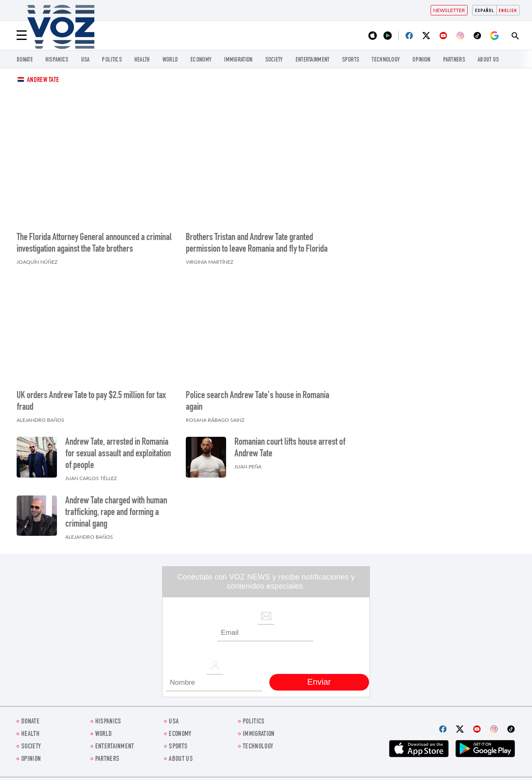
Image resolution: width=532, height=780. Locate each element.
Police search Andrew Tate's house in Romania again (257, 402)
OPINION (421, 60)
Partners (454, 60)
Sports (351, 60)
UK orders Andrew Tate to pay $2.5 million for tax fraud (91, 402)
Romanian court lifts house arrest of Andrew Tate (290, 448)
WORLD (170, 60)
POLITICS (112, 60)
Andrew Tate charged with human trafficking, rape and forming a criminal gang (116, 513)
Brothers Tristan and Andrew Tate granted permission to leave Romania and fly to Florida (257, 244)
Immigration (238, 60)
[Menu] (22, 35)
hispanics (57, 60)
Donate (25, 60)
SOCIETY (274, 60)
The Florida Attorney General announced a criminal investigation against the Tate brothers (94, 244)
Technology (386, 60)
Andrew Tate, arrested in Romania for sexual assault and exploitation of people (118, 454)
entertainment (313, 60)
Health (142, 60)
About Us (488, 60)
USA (85, 60)
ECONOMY (201, 60)
